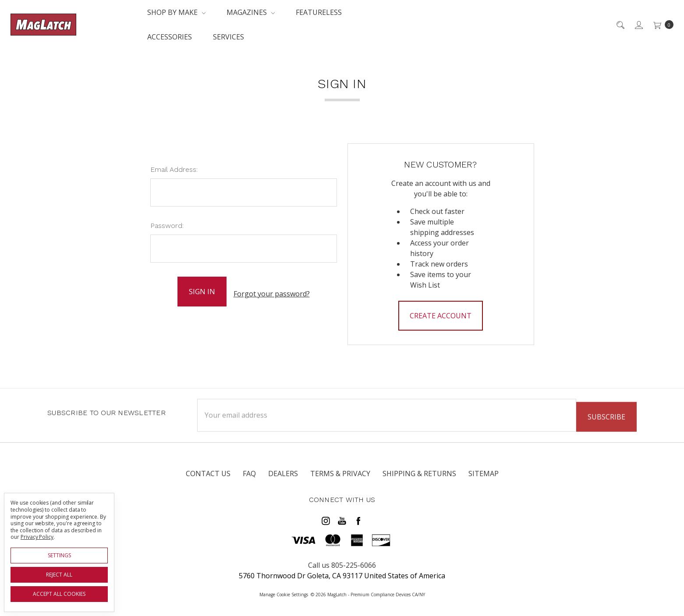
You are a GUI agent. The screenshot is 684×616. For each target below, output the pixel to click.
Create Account (441, 316)
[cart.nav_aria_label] (661, 25)
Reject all (59, 575)
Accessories (170, 37)
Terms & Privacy (340, 474)
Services (229, 37)
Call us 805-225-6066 (342, 562)
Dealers (283, 474)
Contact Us (208, 474)
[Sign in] (638, 25)
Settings (59, 555)
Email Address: (174, 169)
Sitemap (484, 474)
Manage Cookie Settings (284, 591)
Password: (167, 226)
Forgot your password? (272, 292)
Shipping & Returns (419, 474)
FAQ (249, 474)
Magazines (251, 12)
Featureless (319, 12)
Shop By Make (176, 12)
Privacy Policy (37, 537)
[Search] (620, 25)
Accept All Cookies (59, 594)
